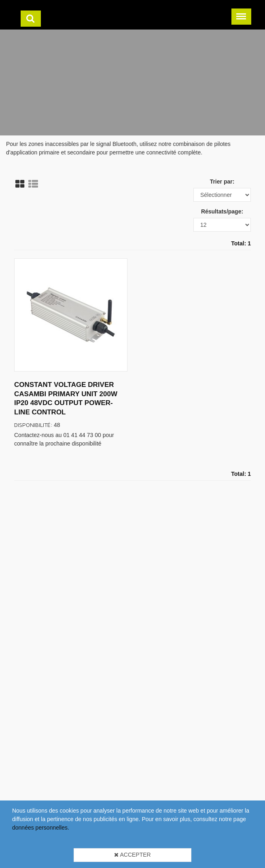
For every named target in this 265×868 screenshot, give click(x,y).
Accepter (132, 855)
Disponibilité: (33, 425)
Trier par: (222, 182)
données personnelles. (41, 828)
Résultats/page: (222, 211)
